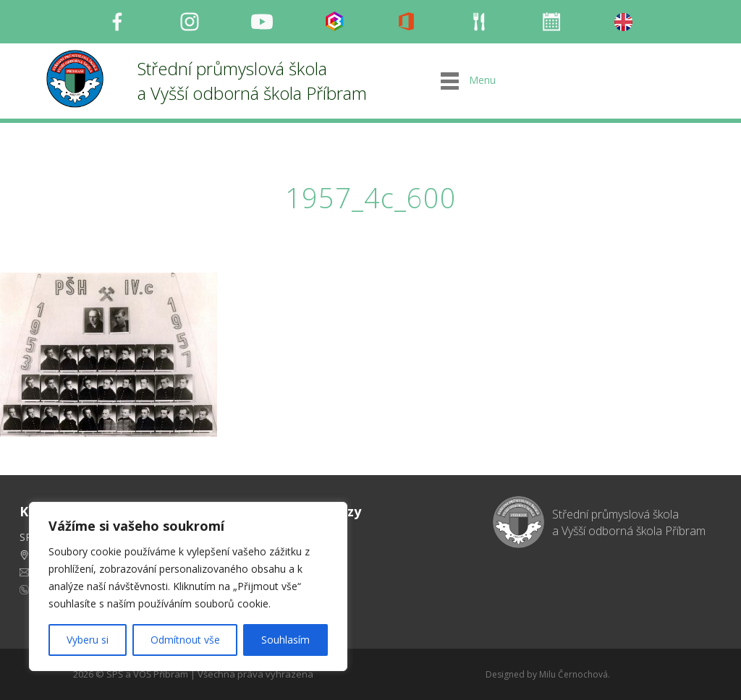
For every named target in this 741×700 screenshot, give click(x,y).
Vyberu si (88, 640)
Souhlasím (285, 640)
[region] (188, 586)
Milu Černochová (573, 674)
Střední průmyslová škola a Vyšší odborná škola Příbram (252, 81)
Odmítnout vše (185, 640)
